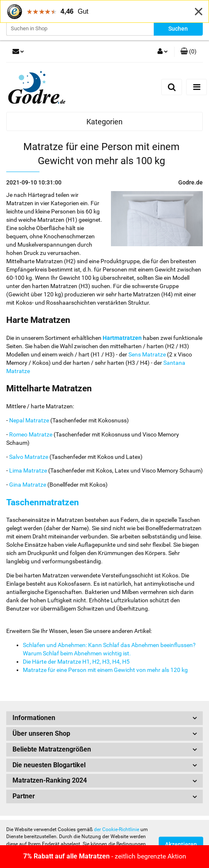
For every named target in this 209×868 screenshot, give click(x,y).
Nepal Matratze (29, 420)
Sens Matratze (147, 354)
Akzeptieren (181, 844)
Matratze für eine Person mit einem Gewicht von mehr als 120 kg (105, 670)
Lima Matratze (28, 470)
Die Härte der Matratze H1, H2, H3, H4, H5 (76, 662)
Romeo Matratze (31, 434)
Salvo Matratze (29, 457)
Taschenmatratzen (43, 502)
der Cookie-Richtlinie (117, 829)
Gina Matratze (28, 485)
